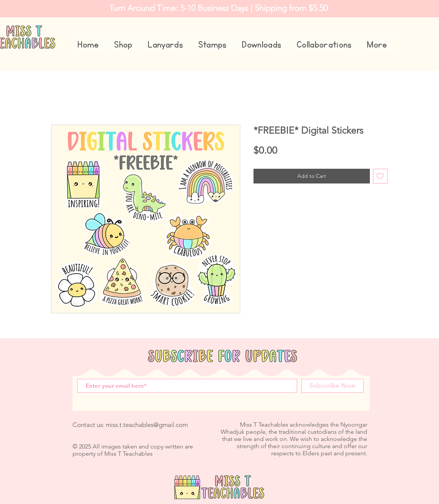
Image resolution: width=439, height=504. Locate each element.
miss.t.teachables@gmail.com (147, 425)
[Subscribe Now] (332, 386)
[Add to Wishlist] (380, 176)
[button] (123, 45)
